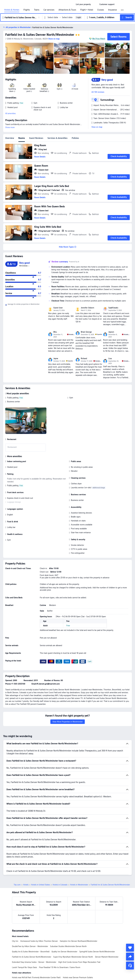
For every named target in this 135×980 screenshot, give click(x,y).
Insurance (112, 10)
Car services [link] (49, 10)
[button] (95, 4)
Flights (27, 10)
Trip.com (17, 885)
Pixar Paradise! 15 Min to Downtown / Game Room (60, 967)
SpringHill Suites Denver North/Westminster (97, 952)
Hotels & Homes (12, 10)
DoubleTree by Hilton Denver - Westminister (30, 946)
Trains (37, 10)
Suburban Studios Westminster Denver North (68, 946)
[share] (130, 957)
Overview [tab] (10, 138)
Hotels (26, 885)
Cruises (101, 10)
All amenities (10, 113)
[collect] (130, 948)
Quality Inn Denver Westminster (64, 952)
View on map (97, 127)
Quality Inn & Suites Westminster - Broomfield (31, 952)
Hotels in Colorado (60, 885)
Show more (10, 127)
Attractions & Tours (67, 10)
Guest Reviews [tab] (36, 138)
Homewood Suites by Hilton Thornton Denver (39, 941)
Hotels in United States (41, 885)
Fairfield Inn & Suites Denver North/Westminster (40, 35)
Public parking (13, 398)
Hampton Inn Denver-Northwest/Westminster (79, 941)
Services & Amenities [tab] (57, 138)
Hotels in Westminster (79, 885)
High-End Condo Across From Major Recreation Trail (79, 962)
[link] (83, 4)
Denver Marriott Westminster (107, 957)
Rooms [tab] (22, 138)
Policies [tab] (75, 138)
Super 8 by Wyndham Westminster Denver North (73, 957)
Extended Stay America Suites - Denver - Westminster (34, 962)
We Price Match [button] (99, 39)
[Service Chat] (130, 966)
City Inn (15, 941)
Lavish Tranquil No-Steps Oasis (24, 967)
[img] (29, 58)
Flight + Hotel (87, 10)
